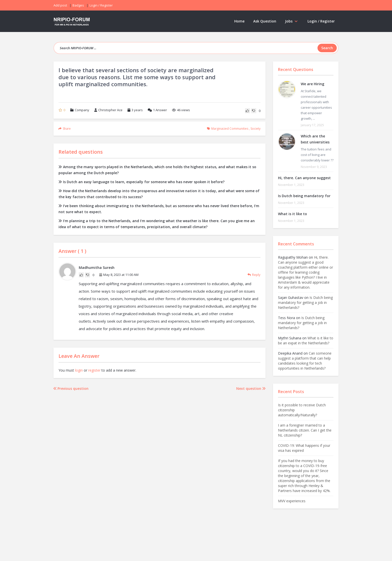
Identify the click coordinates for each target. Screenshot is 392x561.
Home (239, 21)
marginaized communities (230, 129)
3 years (137, 110)
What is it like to (292, 214)
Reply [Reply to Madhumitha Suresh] (254, 275)
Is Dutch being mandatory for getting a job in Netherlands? (305, 302)
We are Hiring (312, 84)
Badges (78, 5)
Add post (60, 5)
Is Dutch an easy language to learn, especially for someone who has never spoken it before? (141, 182)
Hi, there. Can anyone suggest (304, 178)
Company (82, 110)
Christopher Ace (108, 110)
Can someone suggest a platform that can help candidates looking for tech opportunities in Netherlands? (305, 361)
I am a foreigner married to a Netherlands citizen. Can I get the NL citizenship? (305, 430)
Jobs (292, 21)
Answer (157, 110)
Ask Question (265, 21)
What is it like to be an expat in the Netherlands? (306, 340)
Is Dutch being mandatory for (304, 196)
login (79, 370)
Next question (251, 388)
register (94, 370)
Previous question (71, 388)
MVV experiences (292, 501)
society (255, 129)
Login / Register (321, 21)
